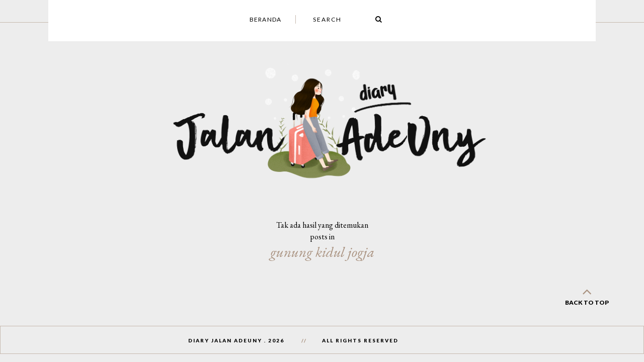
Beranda (265, 19)
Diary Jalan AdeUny (225, 340)
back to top (587, 295)
